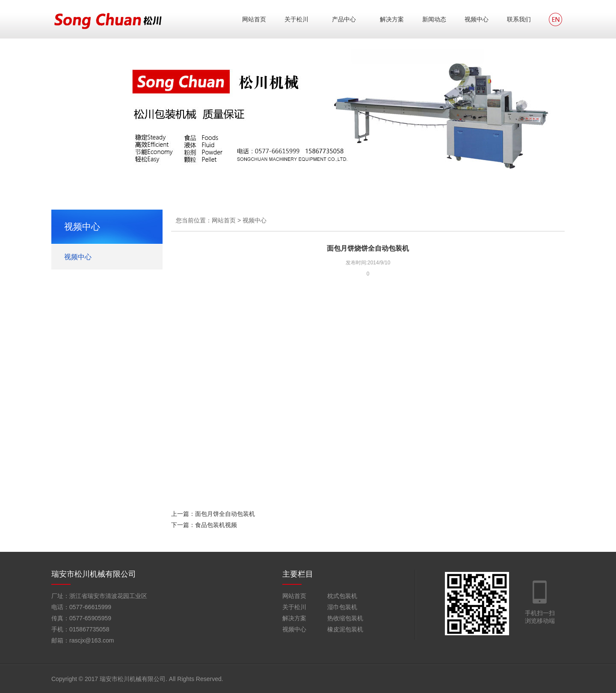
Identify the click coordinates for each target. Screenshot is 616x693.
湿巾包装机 (342, 607)
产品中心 (344, 19)
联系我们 (519, 19)
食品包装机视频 (216, 525)
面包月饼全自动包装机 (225, 514)
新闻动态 (434, 19)
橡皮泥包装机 (345, 629)
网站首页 (254, 19)
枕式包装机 (342, 596)
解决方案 (392, 19)
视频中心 (477, 19)
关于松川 (296, 19)
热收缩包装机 (345, 618)
